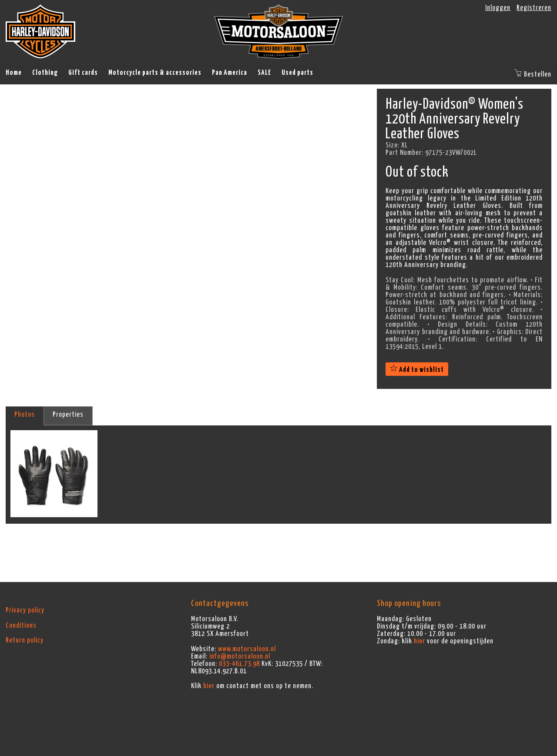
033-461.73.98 (239, 664)
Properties (68, 415)
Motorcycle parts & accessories (155, 73)
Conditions (21, 626)
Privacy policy (25, 610)
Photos (25, 415)
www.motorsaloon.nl (247, 649)
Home (14, 73)
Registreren (534, 8)
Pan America (230, 73)
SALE (264, 73)
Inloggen (498, 8)
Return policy (25, 640)
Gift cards (83, 73)
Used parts (297, 73)
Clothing (45, 73)
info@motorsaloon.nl (240, 656)
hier (209, 686)
